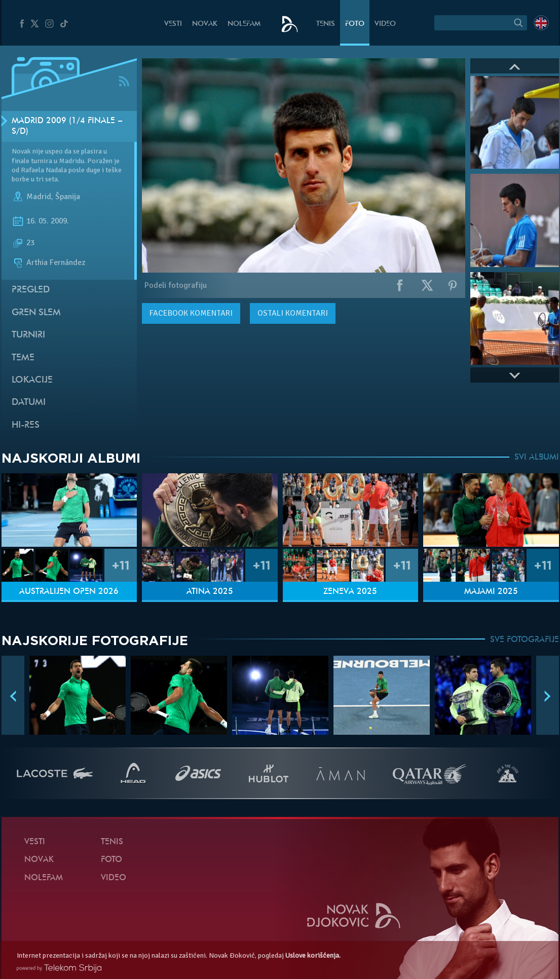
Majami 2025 (491, 592)
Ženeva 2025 (350, 592)
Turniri (28, 335)
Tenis (326, 24)
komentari (191, 313)
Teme (23, 358)
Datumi (29, 403)
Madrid (39, 197)
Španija (68, 197)
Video (385, 24)
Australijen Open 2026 (69, 592)
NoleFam (244, 24)
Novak (205, 24)
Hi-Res (26, 425)
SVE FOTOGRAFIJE (525, 640)
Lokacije (32, 380)
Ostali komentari (293, 313)
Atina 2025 (210, 592)
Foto (355, 24)
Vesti (173, 24)
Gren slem (36, 313)
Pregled (31, 290)
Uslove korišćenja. (313, 955)
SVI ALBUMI (537, 458)
